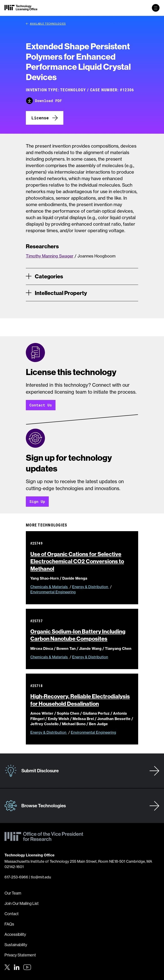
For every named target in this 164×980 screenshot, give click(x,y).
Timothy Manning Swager (50, 256)
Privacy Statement (20, 955)
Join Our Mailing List (22, 903)
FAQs (9, 924)
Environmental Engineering (53, 592)
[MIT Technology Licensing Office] (21, 8)
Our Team (13, 893)
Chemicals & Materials (49, 587)
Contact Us (41, 405)
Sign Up (37, 501)
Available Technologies (46, 24)
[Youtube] (27, 967)
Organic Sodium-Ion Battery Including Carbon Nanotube (78, 635)
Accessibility (15, 934)
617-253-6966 (16, 877)
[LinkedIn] (17, 967)
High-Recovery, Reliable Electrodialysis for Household (80, 700)
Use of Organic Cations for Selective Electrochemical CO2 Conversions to (77, 561)
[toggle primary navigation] (156, 8)
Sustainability (16, 945)
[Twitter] (7, 967)
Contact (12, 914)
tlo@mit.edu (41, 877)
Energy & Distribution (91, 587)
